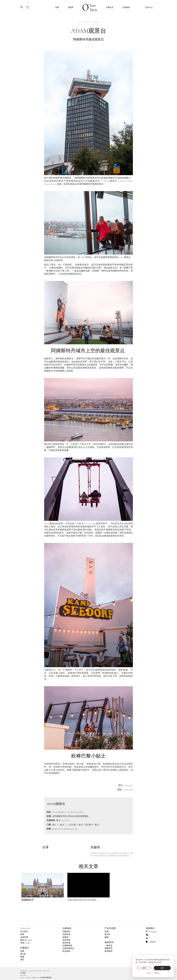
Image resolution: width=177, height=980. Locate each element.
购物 (22, 957)
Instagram (151, 932)
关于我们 (24, 932)
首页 (80, 22)
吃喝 (22, 951)
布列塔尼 (66, 940)
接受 (162, 968)
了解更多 (156, 973)
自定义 (149, 973)
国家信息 (109, 948)
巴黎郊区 (66, 932)
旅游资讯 (109, 942)
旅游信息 (87, 22)
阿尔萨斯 (66, 951)
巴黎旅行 (25, 948)
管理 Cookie (25, 943)
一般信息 (109, 946)
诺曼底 (65, 937)
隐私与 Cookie (26, 940)
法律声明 (24, 937)
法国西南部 (67, 946)
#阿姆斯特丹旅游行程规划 (100, 853)
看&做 (23, 954)
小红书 (151, 942)
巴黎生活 (110, 7)
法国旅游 (126, 7)
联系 (22, 934)
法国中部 (66, 934)
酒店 (22, 960)
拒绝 (144, 968)
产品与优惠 (110, 928)
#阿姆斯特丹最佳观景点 (120, 853)
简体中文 (150, 7)
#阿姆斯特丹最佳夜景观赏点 (119, 856)
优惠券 (71, 7)
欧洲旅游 (95, 22)
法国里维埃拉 (68, 948)
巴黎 (57, 7)
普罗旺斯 (66, 943)
